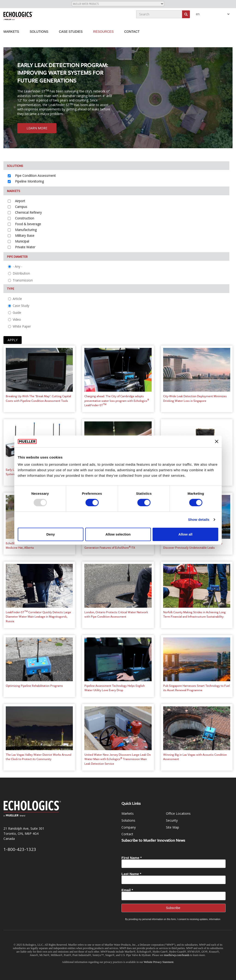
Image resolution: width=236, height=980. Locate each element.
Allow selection (118, 534)
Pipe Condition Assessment (35, 176)
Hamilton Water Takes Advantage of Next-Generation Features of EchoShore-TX (111, 545)
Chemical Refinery (28, 212)
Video (15, 319)
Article (15, 299)
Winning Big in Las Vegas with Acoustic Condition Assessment (195, 757)
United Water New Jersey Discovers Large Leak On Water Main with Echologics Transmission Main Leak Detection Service (118, 759)
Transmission (20, 280)
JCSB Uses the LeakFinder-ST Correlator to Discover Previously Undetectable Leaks (193, 545)
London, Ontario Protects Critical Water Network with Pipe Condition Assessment (116, 614)
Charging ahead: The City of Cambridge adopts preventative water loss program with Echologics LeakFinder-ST (117, 401)
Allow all (185, 534)
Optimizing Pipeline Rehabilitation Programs (34, 686)
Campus (21, 207)
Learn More (37, 128)
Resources (103, 32)
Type (10, 289)
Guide (15, 312)
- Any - (15, 266)
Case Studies (71, 32)
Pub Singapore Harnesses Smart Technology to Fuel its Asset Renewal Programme (196, 688)
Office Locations (178, 813)
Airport (20, 201)
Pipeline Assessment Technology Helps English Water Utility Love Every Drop (115, 688)
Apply (13, 340)
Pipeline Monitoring (29, 181)
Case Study (19, 306)
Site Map (173, 827)
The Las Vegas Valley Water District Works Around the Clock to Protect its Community (38, 757)
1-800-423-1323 (20, 849)
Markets (11, 32)
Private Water (25, 247)
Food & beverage (28, 224)
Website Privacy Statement (159, 962)
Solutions (39, 32)
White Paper (19, 326)
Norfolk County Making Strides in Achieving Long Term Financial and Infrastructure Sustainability (194, 614)
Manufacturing (26, 230)
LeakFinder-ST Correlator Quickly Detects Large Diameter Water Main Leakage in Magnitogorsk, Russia (38, 617)
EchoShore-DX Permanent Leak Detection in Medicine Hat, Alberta (35, 545)
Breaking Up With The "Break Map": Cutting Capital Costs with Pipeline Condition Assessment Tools (38, 398)
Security (172, 820)
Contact (132, 32)
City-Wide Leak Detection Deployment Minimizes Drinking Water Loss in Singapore (195, 398)
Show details (199, 520)
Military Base (25, 235)
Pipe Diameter (17, 257)
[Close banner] (217, 441)
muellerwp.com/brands (177, 955)
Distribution (19, 273)
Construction (25, 218)
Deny (51, 534)
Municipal (22, 241)
